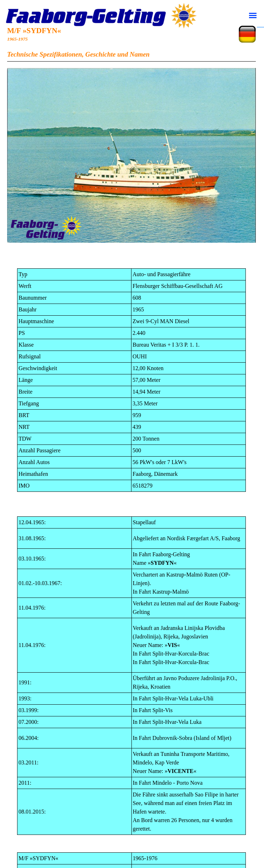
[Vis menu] (253, 15)
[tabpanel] (131, 45)
